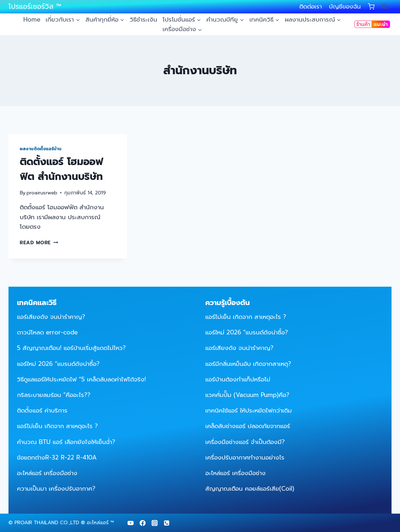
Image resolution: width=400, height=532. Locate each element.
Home (32, 19)
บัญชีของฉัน (345, 6)
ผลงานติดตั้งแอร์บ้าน (41, 149)
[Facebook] (142, 523)
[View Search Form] (385, 7)
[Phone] (166, 523)
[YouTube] (130, 523)
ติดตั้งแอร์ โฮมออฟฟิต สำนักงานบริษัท (61, 169)
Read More (39, 243)
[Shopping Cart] (371, 7)
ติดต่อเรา (311, 6)
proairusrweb (42, 193)
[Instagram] (154, 523)
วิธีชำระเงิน (143, 19)
